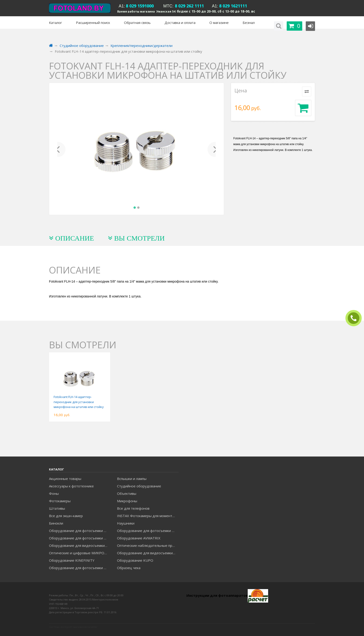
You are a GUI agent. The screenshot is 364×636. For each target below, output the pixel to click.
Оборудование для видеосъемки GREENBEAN (80, 545)
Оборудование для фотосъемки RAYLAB (80, 568)
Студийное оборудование (139, 486)
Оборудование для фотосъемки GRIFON (80, 538)
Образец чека (129, 568)
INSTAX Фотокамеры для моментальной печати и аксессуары (148, 516)
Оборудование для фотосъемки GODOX (148, 531)
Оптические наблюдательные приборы (148, 545)
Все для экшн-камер (66, 516)
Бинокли (56, 523)
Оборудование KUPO (135, 560)
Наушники (126, 523)
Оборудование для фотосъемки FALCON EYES (80, 531)
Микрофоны (127, 501)
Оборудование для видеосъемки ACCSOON (148, 553)
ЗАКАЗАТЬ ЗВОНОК (355, 318)
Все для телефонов (133, 508)
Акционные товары (65, 479)
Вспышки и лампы (132, 479)
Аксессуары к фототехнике (71, 486)
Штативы (57, 508)
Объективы (127, 493)
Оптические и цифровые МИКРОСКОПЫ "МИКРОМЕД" (80, 553)
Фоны (54, 493)
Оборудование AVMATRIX (139, 538)
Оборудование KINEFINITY (72, 560)
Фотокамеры (60, 501)
